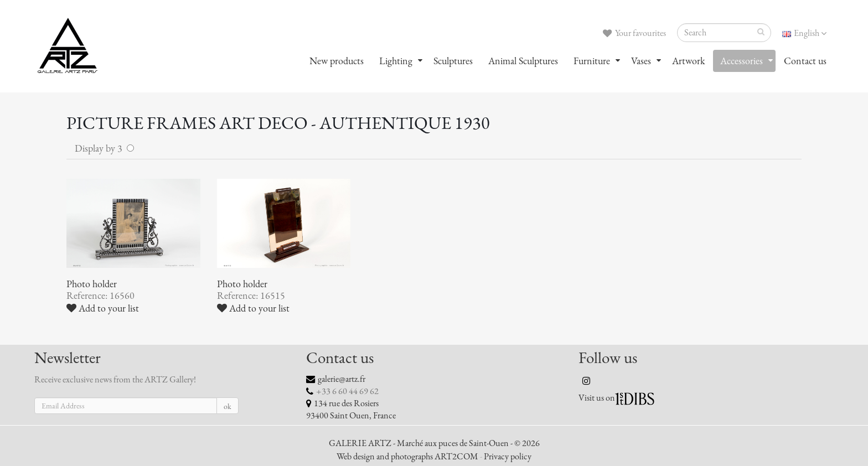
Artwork (688, 61)
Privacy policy (508, 457)
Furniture (592, 61)
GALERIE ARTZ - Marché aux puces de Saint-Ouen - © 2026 (434, 443)
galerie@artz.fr (342, 379)
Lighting (396, 61)
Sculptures (453, 61)
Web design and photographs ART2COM (407, 457)
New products (337, 61)
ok (228, 407)
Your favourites (634, 33)
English (804, 33)
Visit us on (597, 398)
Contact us (805, 61)
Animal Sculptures (523, 61)
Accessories (742, 61)
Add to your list (103, 308)
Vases (641, 61)
